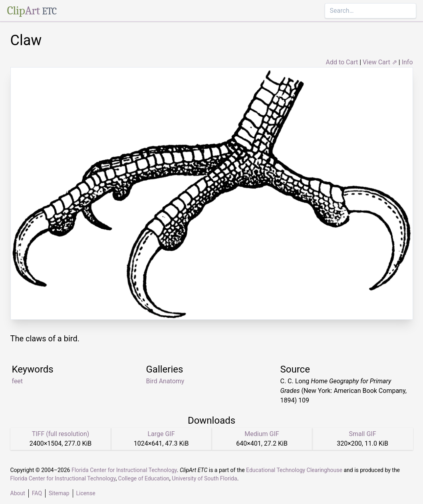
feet (18, 381)
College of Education (144, 478)
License (86, 493)
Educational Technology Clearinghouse (294, 470)
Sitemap (59, 493)
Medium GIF (262, 434)
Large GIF (161, 434)
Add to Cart (342, 62)
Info (407, 62)
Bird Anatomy (165, 381)
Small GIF (362, 434)
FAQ (37, 493)
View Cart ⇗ (380, 62)
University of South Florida (204, 478)
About (18, 493)
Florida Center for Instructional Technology (124, 470)
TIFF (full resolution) (61, 434)
